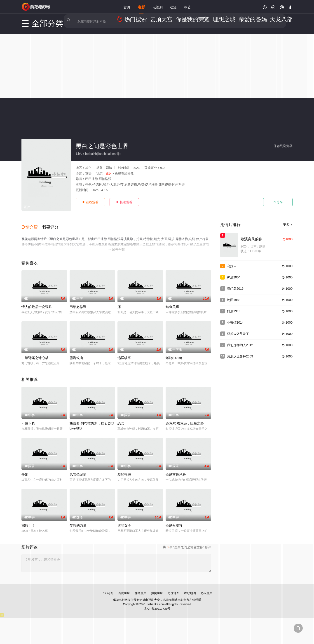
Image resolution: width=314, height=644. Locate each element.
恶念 (121, 418)
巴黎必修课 (78, 302)
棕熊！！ (28, 520)
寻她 (25, 469)
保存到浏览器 (283, 146)
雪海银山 (76, 353)
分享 (278, 202)
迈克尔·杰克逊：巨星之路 (185, 418)
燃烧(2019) (174, 353)
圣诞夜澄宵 (174, 520)
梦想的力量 (78, 520)
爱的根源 (124, 469)
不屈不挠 (28, 418)
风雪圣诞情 (78, 469)
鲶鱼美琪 (172, 302)
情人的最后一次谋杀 (37, 302)
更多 (288, 225)
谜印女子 (124, 520)
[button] (32, 224)
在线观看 (90, 202)
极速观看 (124, 202)
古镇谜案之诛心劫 (35, 353)
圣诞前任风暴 (176, 469)
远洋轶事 (124, 353)
